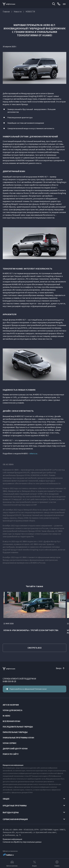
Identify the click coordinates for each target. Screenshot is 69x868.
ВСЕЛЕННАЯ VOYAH (11, 721)
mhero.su (33, 453)
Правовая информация (12, 839)
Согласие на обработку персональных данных (22, 842)
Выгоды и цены (11, 812)
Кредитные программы (15, 806)
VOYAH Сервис (10, 743)
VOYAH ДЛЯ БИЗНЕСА (12, 710)
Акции (34, 863)
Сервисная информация (15, 819)
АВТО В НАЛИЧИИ (11, 705)
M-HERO (6, 716)
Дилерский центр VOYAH (15, 749)
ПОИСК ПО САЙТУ (11, 754)
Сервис (57, 863)
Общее (6, 799)
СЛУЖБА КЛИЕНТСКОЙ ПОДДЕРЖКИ (19, 679)
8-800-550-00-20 (9, 681)
